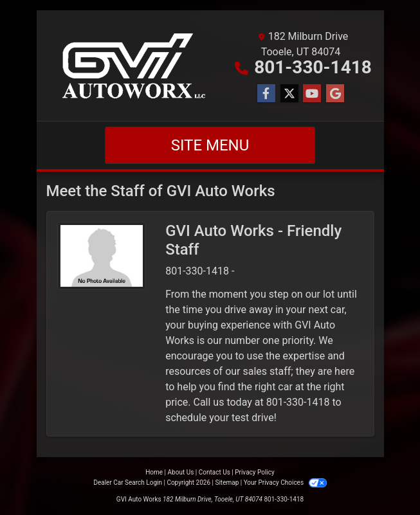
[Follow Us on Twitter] (289, 94)
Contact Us (215, 472)
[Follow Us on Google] (335, 94)
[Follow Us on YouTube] (312, 94)
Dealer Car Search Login (128, 483)
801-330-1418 (313, 67)
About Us (181, 472)
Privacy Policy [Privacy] (255, 472)
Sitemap (227, 483)
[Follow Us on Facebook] (266, 94)
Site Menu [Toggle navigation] (210, 145)
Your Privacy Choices (285, 483)
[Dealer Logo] (139, 66)
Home (154, 472)
